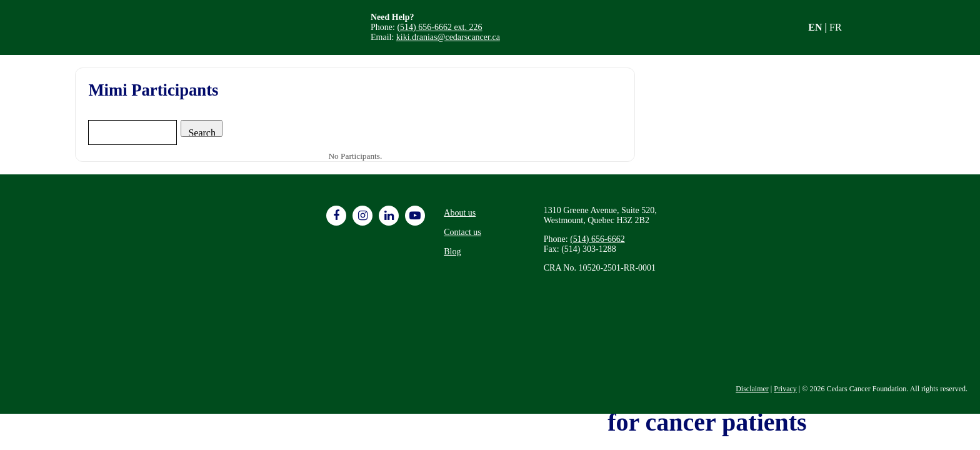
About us (460, 213)
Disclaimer (752, 389)
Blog (452, 252)
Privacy (785, 389)
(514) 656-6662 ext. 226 (439, 27)
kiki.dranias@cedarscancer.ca (448, 37)
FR (836, 27)
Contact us (462, 232)
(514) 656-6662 (597, 239)
